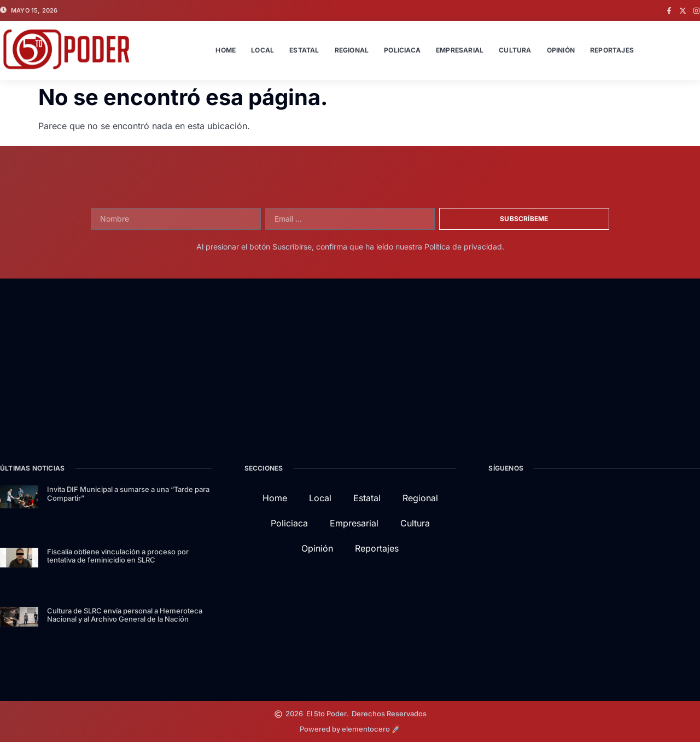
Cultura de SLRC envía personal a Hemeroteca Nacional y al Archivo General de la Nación (125, 615)
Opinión (561, 50)
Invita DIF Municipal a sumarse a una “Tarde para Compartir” (128, 494)
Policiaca (402, 50)
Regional (352, 50)
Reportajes (612, 50)
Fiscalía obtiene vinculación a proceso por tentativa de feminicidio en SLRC (118, 556)
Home (226, 50)
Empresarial (460, 50)
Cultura (515, 50)
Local (262, 50)
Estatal (304, 50)
